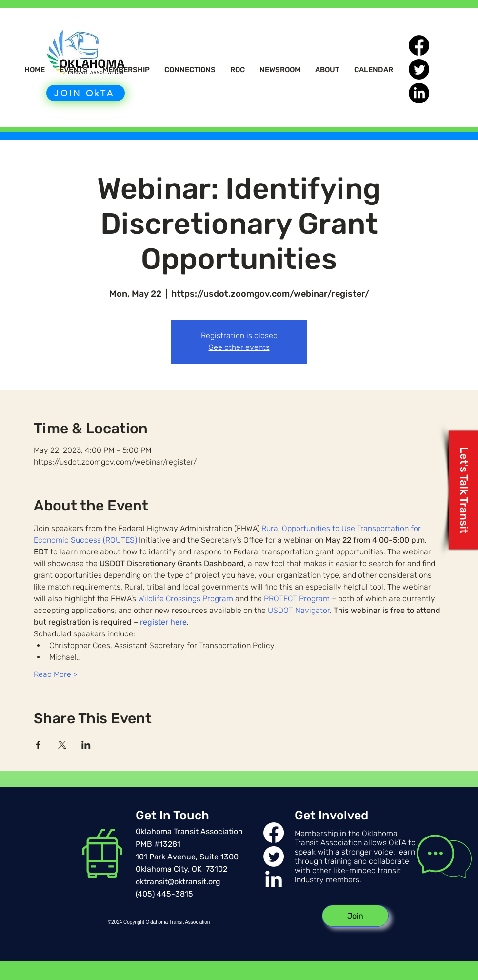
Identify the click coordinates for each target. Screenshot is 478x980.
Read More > (55, 674)
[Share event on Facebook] (38, 745)
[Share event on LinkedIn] (86, 745)
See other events (239, 347)
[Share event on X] (62, 745)
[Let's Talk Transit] (463, 490)
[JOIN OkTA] (86, 93)
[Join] (355, 916)
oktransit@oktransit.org (178, 882)
